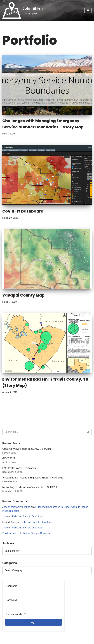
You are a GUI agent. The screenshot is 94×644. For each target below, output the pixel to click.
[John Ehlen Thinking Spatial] (22, 10)
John (5, 516)
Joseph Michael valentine (16, 507)
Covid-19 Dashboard (23, 211)
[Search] (43, 432)
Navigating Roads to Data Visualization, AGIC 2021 (31, 487)
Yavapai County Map (23, 295)
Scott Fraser (9, 533)
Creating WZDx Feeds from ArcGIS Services (27, 449)
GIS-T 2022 (9, 458)
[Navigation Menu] (88, 10)
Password (11, 600)
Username (12, 586)
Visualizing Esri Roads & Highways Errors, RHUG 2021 (33, 478)
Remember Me (14, 614)
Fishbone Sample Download (27, 516)
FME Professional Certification (19, 468)
